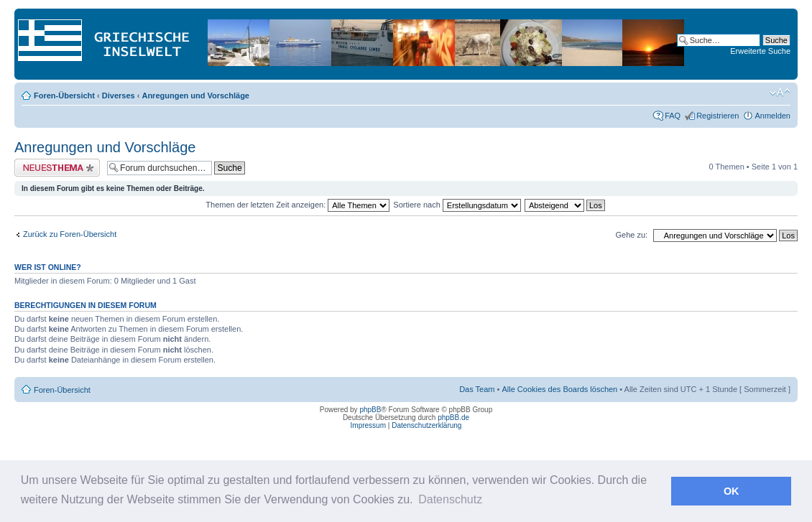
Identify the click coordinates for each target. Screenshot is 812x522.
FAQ (673, 116)
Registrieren (718, 116)
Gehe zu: (631, 235)
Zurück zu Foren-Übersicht (70, 234)
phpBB (370, 410)
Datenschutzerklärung (426, 425)
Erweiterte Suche (760, 51)
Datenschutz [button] (450, 499)
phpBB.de (453, 418)
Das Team (477, 389)
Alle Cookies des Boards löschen (559, 389)
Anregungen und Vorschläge (195, 95)
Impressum (368, 425)
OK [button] (732, 491)
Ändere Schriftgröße (780, 93)
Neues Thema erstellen (57, 168)
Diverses (119, 95)
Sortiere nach (457, 205)
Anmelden (772, 116)
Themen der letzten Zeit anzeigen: (297, 205)
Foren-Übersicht (64, 95)
